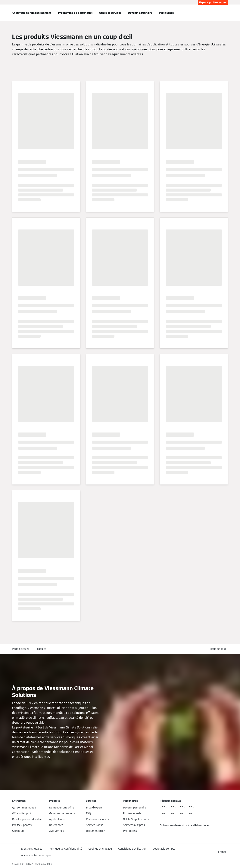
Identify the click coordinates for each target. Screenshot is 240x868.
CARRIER (48, 864)
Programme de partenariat (75, 13)
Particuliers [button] (166, 13)
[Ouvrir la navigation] (2, 13)
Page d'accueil (21, 649)
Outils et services (110, 13)
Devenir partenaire (140, 13)
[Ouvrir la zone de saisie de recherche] (226, 13)
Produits (41, 649)
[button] (219, 649)
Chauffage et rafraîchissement (32, 13)
